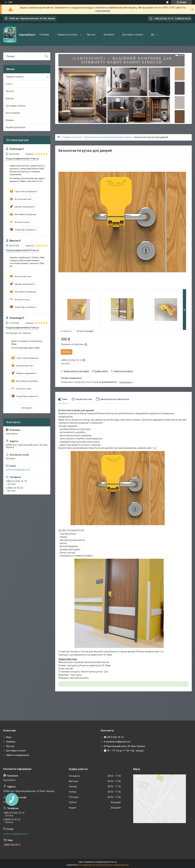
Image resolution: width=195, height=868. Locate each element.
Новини (10, 120)
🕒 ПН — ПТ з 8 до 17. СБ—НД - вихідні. (124, 751)
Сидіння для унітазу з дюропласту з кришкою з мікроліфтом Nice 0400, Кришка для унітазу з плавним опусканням (27, 170)
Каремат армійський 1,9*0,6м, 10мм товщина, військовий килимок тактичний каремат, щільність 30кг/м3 (27, 262)
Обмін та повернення (18, 755)
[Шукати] (46, 56)
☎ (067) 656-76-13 (114, 737)
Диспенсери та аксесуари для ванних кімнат (108, 137)
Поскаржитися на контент (91, 865)
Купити (67, 352)
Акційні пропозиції (16, 127)
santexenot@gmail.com (18, 470)
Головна (44, 35)
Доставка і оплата (132, 35)
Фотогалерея (13, 113)
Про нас (91, 35)
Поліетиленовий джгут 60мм (25, 348)
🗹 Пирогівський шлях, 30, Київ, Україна (124, 746)
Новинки (11, 742)
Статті (9, 84)
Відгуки (10, 98)
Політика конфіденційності (116, 865)
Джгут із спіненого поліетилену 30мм (27, 343)
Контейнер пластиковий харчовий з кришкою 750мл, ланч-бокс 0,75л (27, 180)
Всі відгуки (27, 408)
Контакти (109, 35)
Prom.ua (113, 862)
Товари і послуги (15, 77)
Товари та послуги (67, 35)
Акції (9, 737)
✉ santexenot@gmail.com (117, 742)
